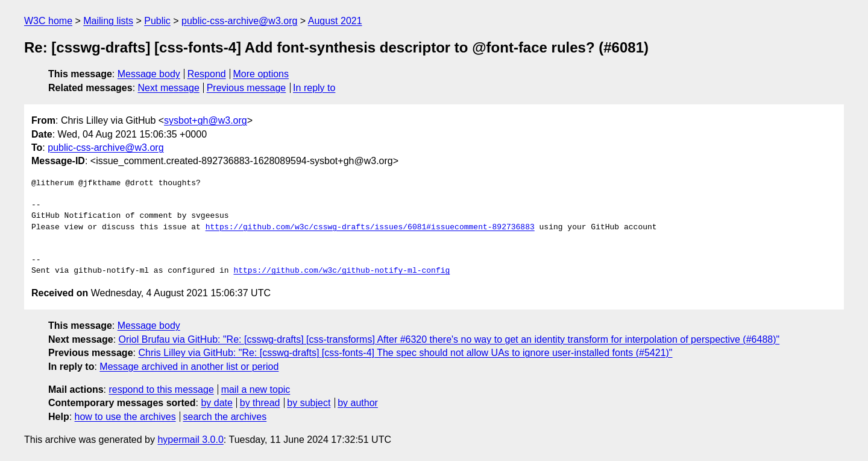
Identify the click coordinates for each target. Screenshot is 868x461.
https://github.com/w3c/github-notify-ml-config (341, 271)
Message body (149, 74)
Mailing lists (108, 21)
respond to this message (161, 389)
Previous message (247, 88)
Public (157, 21)
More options (261, 74)
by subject (309, 403)
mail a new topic (256, 389)
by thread (260, 403)
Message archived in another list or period (189, 367)
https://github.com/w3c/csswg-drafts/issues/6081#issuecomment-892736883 (370, 227)
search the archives (225, 417)
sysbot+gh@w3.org (206, 120)
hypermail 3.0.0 (190, 440)
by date (216, 403)
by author (358, 403)
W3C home (48, 21)
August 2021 (335, 21)
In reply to (314, 88)
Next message (169, 88)
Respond (207, 74)
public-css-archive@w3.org (239, 21)
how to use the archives (125, 417)
